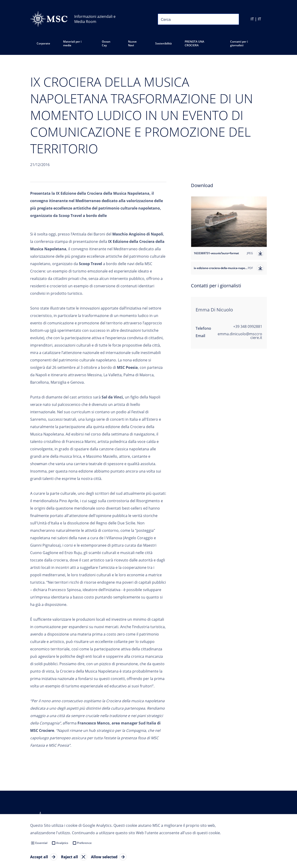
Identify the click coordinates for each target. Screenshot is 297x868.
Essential (41, 843)
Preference (84, 843)
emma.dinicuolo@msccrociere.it (240, 336)
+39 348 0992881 (248, 326)
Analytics (62, 843)
